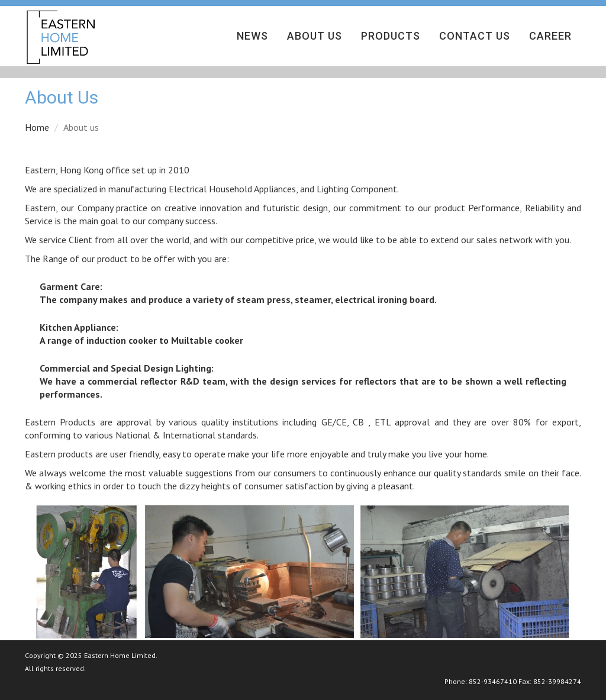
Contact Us (475, 36)
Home (37, 127)
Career (550, 36)
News (252, 36)
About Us (315, 36)
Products (391, 36)
